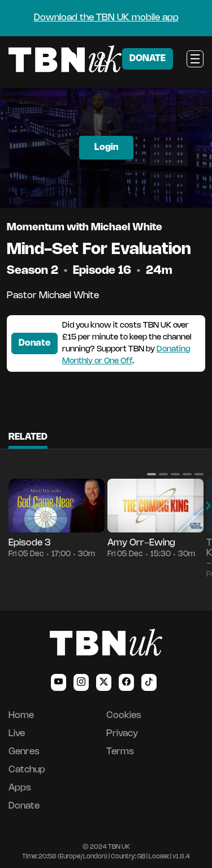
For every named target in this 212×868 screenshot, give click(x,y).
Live (17, 734)
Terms (120, 752)
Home (21, 716)
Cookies (124, 716)
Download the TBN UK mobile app (106, 18)
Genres (24, 752)
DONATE (148, 59)
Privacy (122, 734)
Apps (20, 788)
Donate (34, 343)
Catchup (27, 770)
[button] (152, 474)
